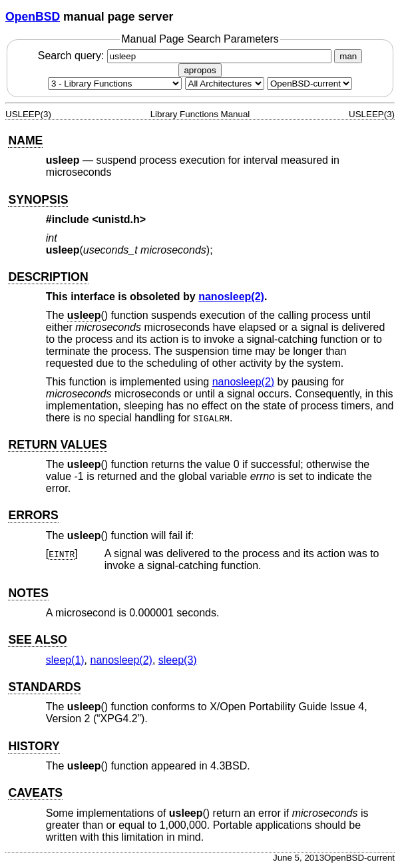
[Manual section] (115, 84)
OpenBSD (33, 17)
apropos (200, 70)
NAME (25, 140)
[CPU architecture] (225, 84)
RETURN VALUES (57, 445)
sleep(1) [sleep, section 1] (65, 660)
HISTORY (34, 746)
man (348, 56)
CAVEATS (35, 793)
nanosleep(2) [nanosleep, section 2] (231, 297)
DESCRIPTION (48, 277)
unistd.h (119, 219)
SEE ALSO (37, 640)
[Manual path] (309, 84)
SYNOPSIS (38, 200)
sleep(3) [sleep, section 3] (178, 660)
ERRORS (33, 515)
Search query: (186, 56)
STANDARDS (44, 687)
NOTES (28, 593)
